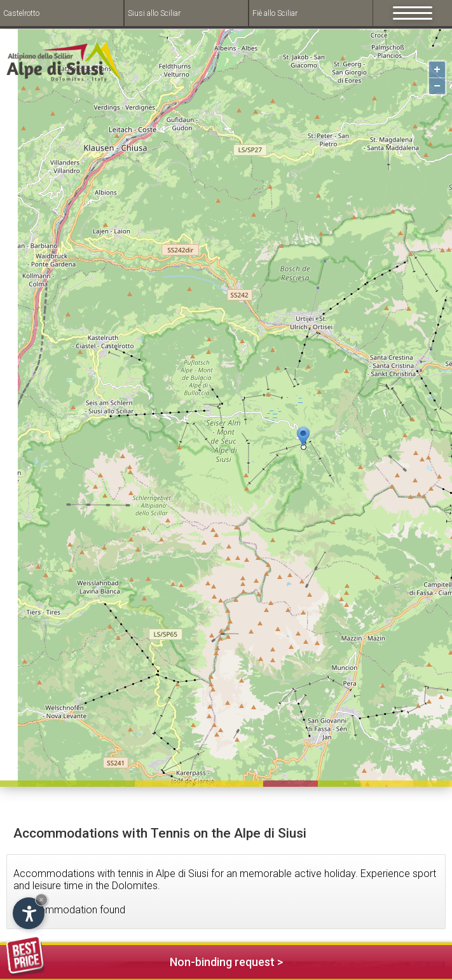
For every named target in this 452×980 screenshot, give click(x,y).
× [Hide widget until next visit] (41, 900)
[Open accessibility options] (29, 913)
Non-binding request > (145, 960)
